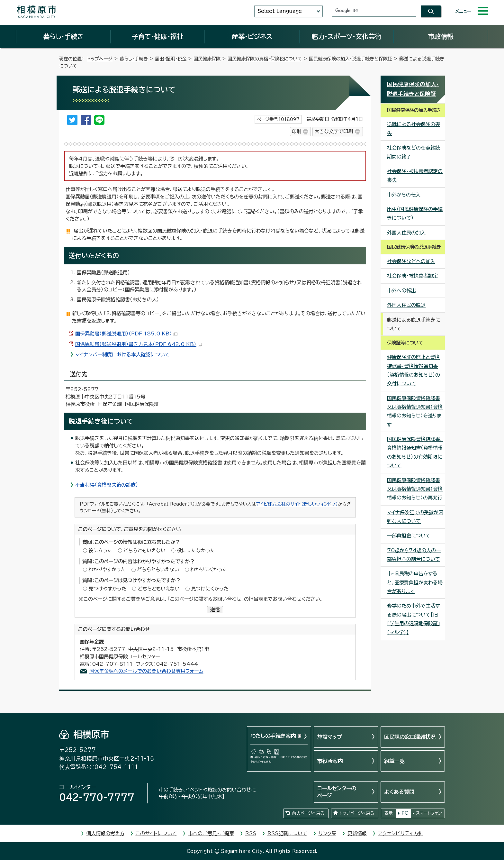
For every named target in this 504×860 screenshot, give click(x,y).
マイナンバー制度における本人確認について (122, 355)
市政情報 (441, 36)
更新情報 (357, 833)
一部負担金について (409, 536)
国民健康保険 (207, 59)
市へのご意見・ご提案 (211, 833)
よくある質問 (399, 792)
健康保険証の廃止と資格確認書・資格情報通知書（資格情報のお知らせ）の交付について (414, 370)
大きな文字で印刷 (334, 131)
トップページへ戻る (357, 813)
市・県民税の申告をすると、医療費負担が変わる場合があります (415, 582)
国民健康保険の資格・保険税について (265, 59)
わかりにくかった (209, 569)
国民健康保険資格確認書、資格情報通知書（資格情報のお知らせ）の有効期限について (415, 452)
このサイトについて (156, 833)
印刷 (296, 131)
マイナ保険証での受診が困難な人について (415, 517)
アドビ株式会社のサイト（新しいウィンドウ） (297, 504)
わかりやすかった (107, 569)
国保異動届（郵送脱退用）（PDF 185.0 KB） (126, 334)
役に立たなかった (196, 550)
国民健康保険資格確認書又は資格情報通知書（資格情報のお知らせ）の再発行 (415, 489)
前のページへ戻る (308, 813)
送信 (215, 610)
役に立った (100, 550)
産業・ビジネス (252, 36)
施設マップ (330, 737)
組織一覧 (394, 761)
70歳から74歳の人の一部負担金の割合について (414, 555)
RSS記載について (287, 833)
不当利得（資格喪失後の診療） (107, 485)
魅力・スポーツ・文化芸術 (346, 36)
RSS (251, 833)
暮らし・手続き (63, 36)
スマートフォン (429, 813)
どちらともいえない (144, 550)
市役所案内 (330, 761)
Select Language (280, 11)
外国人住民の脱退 (406, 305)
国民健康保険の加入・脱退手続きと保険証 (351, 59)
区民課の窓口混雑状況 (410, 737)
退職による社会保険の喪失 (414, 129)
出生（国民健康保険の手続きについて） (415, 214)
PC (405, 813)
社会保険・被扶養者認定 (412, 276)
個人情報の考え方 (105, 833)
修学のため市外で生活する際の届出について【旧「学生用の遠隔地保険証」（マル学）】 (414, 619)
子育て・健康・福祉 (157, 36)
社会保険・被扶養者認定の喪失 (415, 176)
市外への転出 (401, 291)
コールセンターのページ (337, 792)
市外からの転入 (404, 195)
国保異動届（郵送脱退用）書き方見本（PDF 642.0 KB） (139, 344)
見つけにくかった (210, 589)
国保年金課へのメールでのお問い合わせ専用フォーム (146, 671)
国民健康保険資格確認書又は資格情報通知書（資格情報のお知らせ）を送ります (415, 412)
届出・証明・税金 (171, 59)
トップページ (100, 59)
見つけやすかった (107, 589)
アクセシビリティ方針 (401, 833)
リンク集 (327, 833)
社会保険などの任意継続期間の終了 (414, 152)
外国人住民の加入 (406, 233)
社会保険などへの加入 (411, 261)
